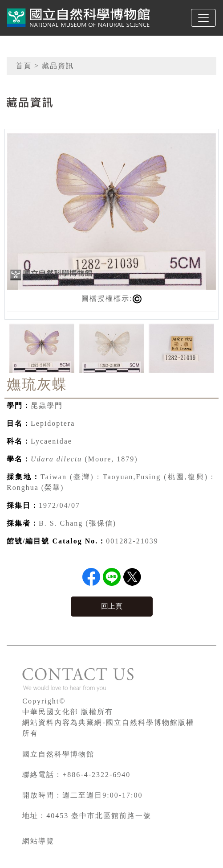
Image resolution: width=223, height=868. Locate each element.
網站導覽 (38, 841)
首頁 (24, 66)
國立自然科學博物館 (58, 754)
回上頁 (112, 606)
